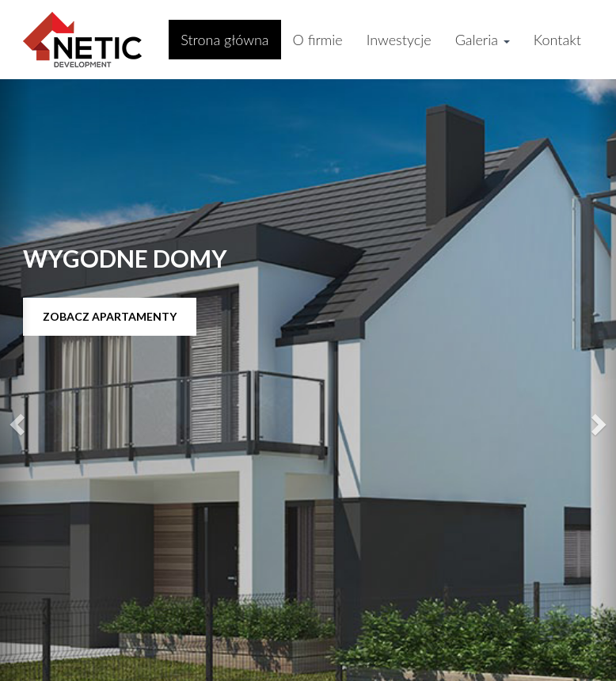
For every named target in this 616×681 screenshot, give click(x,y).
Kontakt (557, 40)
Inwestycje (399, 40)
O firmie (318, 40)
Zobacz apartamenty (110, 316)
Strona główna (224, 40)
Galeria (483, 40)
